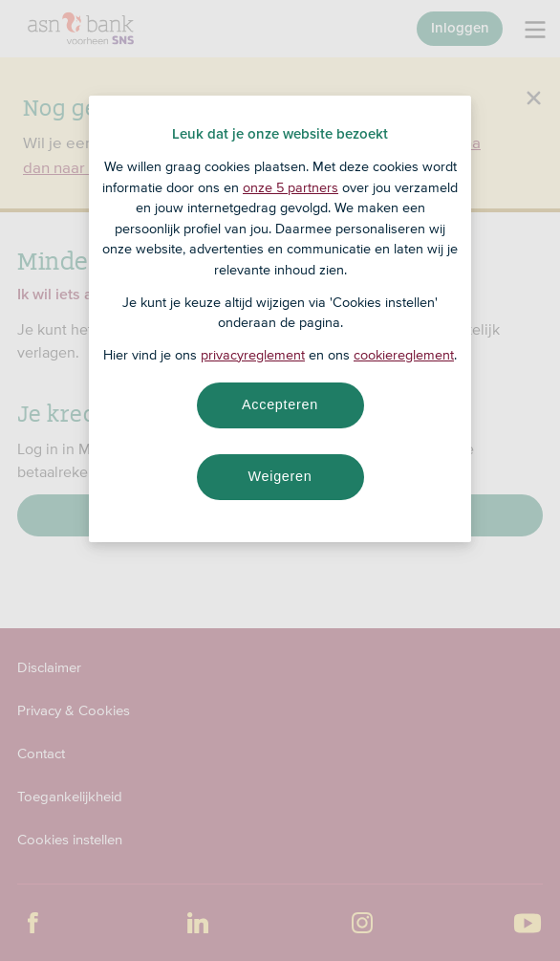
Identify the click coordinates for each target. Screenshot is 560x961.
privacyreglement (253, 355)
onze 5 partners (291, 187)
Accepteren (280, 404)
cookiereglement (404, 355)
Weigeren (280, 476)
